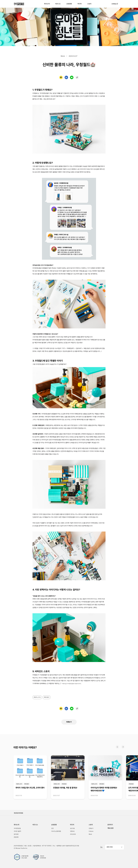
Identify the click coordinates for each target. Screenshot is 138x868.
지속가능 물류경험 (56, 831)
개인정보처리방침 (18, 813)
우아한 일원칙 (17, 831)
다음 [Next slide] (123, 747)
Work (90, 834)
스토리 (89, 4)
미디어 (80, 4)
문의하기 (110, 825)
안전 (52, 828)
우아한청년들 (19, 4)
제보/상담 (110, 828)
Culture (91, 831)
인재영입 (114, 4)
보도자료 (72, 828)
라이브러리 (73, 834)
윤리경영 (16, 834)
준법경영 (16, 837)
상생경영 (69, 4)
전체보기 (91, 828)
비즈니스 (58, 4)
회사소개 (47, 4)
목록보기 (69, 722)
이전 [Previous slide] (117, 747)
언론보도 (72, 831)
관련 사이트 (110, 847)
